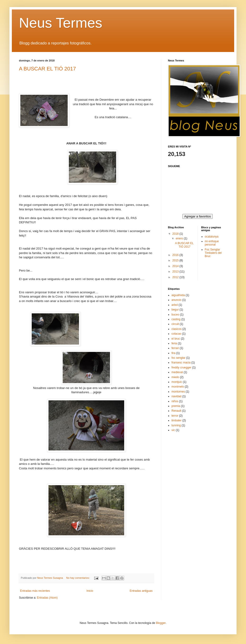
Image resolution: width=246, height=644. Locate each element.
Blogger (161, 623)
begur (175, 310)
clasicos (177, 329)
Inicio (90, 591)
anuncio (176, 300)
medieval (177, 372)
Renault (176, 411)
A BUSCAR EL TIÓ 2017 (47, 69)
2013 (176, 272)
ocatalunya (212, 237)
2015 (176, 260)
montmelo (178, 387)
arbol (175, 305)
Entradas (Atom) (47, 598)
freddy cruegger (181, 367)
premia (176, 406)
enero (180, 238)
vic (173, 430)
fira (174, 353)
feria (174, 343)
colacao (176, 334)
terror (175, 416)
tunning (176, 425)
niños (175, 401)
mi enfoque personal (212, 243)
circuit (175, 324)
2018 (176, 234)
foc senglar (178, 358)
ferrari (175, 348)
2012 (176, 277)
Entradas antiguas (141, 591)
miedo (175, 377)
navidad (176, 396)
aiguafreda (178, 295)
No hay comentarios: (78, 578)
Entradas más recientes (35, 591)
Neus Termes (61, 23)
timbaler (177, 420)
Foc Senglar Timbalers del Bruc (213, 253)
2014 (176, 266)
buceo (175, 315)
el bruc (176, 339)
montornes (178, 392)
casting (176, 319)
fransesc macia (181, 363)
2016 (176, 255)
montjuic (177, 382)
